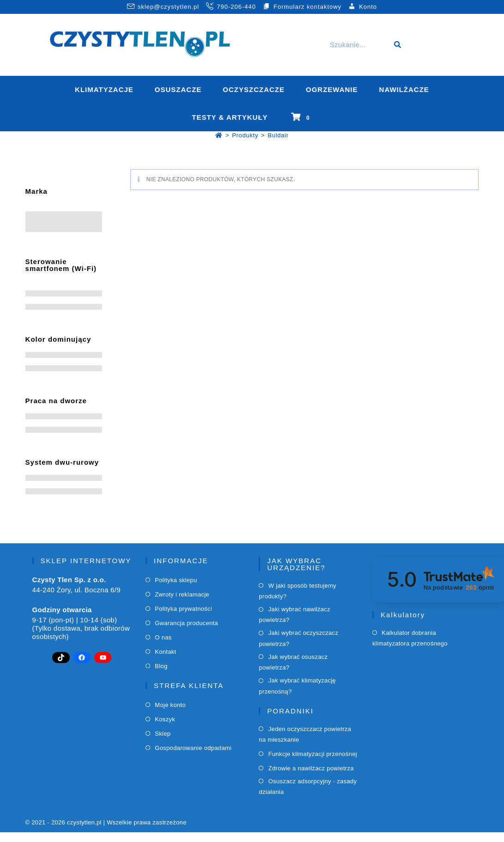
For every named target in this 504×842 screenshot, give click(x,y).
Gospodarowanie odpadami (193, 748)
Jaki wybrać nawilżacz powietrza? (295, 615)
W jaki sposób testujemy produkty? (297, 591)
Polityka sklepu (176, 580)
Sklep (163, 734)
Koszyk (165, 719)
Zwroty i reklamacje (182, 594)
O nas (163, 637)
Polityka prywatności (183, 609)
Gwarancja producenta (186, 623)
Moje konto (170, 705)
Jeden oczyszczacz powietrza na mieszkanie (305, 734)
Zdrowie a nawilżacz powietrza (311, 768)
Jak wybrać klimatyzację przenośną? (297, 686)
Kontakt (165, 652)
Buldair (278, 135)
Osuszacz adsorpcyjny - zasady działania (308, 787)
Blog (161, 666)
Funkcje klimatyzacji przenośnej (313, 754)
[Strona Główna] (219, 135)
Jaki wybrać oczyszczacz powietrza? (298, 638)
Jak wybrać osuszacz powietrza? (293, 662)
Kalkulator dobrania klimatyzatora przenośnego (410, 638)
